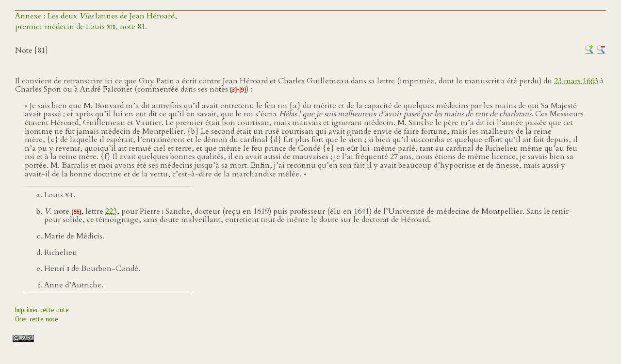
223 (111, 211)
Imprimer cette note (42, 310)
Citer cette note (37, 319)
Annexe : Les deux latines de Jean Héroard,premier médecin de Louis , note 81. (96, 21)
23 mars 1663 (576, 81)
